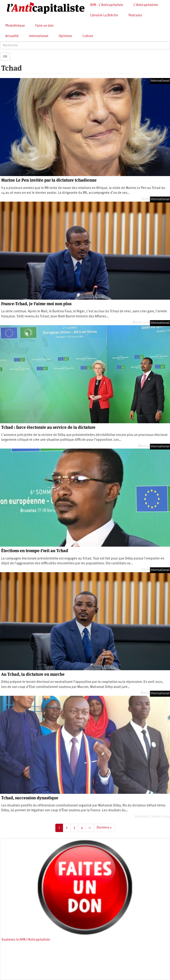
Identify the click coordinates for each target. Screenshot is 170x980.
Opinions (65, 36)
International (39, 36)
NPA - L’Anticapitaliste (107, 5)
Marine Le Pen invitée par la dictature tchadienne (49, 180)
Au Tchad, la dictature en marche (33, 674)
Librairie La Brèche (104, 16)
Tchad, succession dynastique (30, 798)
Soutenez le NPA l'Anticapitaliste (26, 940)
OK (5, 57)
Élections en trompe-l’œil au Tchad (35, 551)
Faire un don (44, 26)
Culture (88, 36)
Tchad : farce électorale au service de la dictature (48, 427)
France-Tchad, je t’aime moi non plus (36, 304)
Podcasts (135, 16)
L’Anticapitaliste (146, 5)
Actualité (12, 36)
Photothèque (15, 26)
